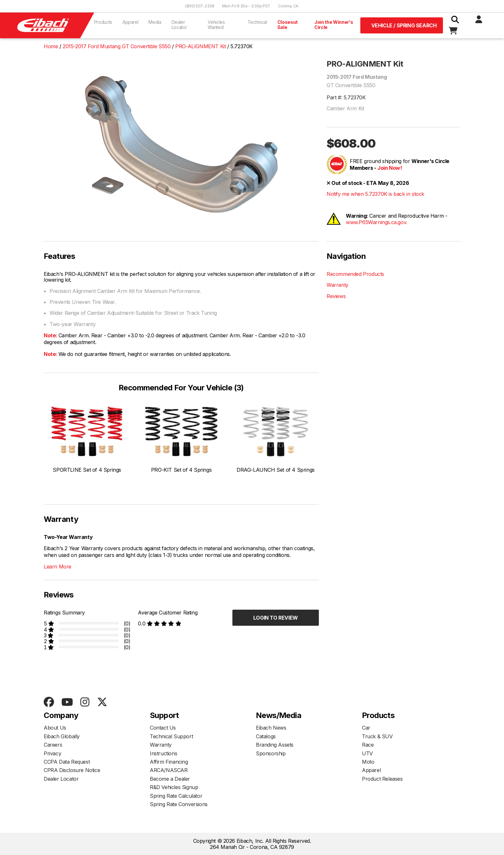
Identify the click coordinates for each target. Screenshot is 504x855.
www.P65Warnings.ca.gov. (377, 222)
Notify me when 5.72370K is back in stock (375, 194)
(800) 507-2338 (200, 6)
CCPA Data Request (67, 762)
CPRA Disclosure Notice (72, 770)
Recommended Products (355, 274)
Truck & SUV (377, 736)
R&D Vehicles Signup (174, 787)
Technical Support (171, 736)
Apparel (130, 22)
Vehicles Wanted (216, 25)
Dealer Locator (179, 25)
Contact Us (163, 728)
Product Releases (382, 779)
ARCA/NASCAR (169, 770)
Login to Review (276, 618)
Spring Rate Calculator (176, 796)
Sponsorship (271, 753)
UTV (367, 753)
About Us (55, 728)
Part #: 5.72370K (346, 97)
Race (368, 745)
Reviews (336, 296)
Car (366, 728)
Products (103, 22)
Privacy (52, 753)
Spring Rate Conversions (179, 804)
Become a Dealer (170, 779)
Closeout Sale (288, 25)
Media (155, 22)
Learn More (58, 567)
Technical (257, 22)
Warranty (337, 285)
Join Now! (390, 168)
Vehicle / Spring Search (404, 25)
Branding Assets (275, 745)
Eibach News (271, 728)
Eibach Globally (62, 736)
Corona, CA (288, 6)
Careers (53, 745)
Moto (368, 762)
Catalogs (266, 736)
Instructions (163, 753)
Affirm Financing (169, 762)
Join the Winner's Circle (334, 25)
